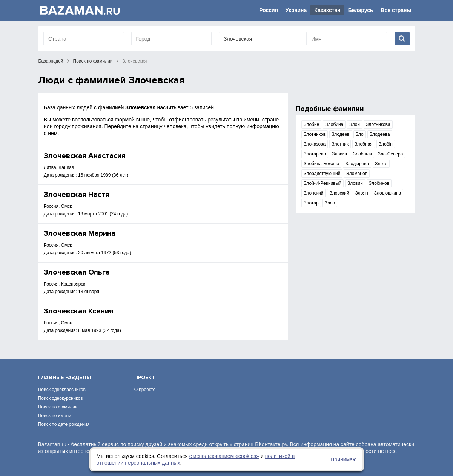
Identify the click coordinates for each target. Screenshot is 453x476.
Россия (269, 10)
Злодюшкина (388, 193)
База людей (51, 61)
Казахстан (327, 10)
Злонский (313, 193)
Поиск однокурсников (61, 398)
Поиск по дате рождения (64, 424)
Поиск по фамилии (93, 61)
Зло (360, 134)
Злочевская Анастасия (85, 156)
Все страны (396, 10)
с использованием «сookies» (224, 456)
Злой (355, 124)
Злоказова (315, 144)
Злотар (311, 203)
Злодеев (341, 134)
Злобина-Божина (321, 164)
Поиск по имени (55, 416)
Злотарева (315, 154)
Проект (145, 377)
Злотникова (378, 124)
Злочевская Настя (77, 195)
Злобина (334, 124)
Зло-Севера (391, 154)
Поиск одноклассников (62, 390)
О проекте (145, 390)
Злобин (311, 124)
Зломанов (357, 174)
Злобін (386, 144)
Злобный (362, 154)
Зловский (339, 193)
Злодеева (380, 134)
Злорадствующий (322, 174)
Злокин (339, 154)
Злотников (315, 134)
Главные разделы (64, 377)
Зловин (355, 183)
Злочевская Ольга (77, 272)
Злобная (364, 144)
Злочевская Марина (80, 233)
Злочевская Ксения (78, 311)
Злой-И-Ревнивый (322, 183)
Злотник (340, 144)
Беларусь (361, 10)
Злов (330, 203)
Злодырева (357, 164)
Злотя (381, 164)
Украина (296, 10)
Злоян (361, 193)
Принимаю (343, 459)
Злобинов (379, 183)
